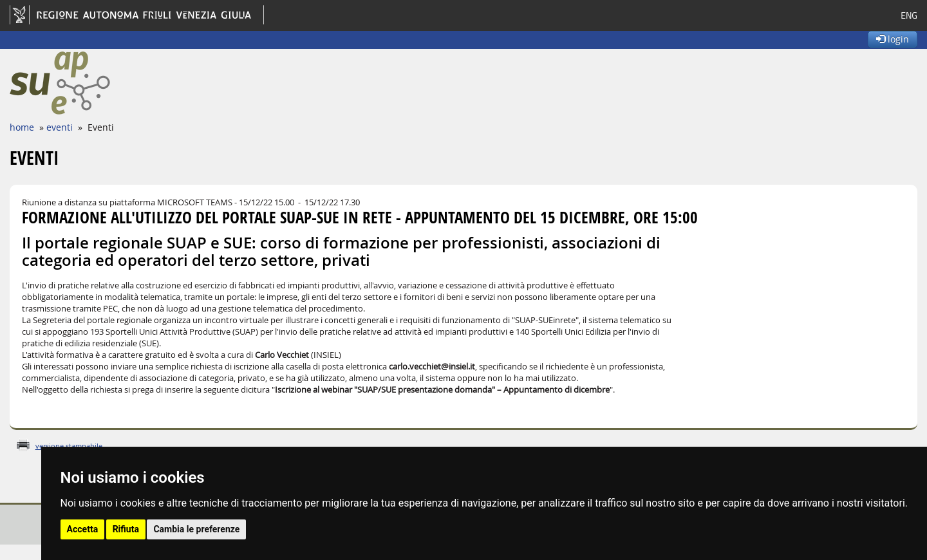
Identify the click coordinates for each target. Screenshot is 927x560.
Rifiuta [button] (126, 529)
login (893, 39)
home (22, 127)
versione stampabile (69, 446)
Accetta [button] (83, 529)
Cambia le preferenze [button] (196, 529)
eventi (60, 127)
